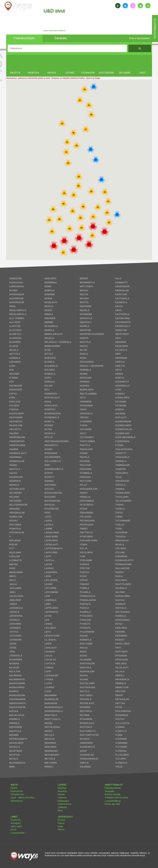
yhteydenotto (155, 29)
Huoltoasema (64, 804)
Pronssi (61, 820)
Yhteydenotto (17, 794)
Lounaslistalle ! (18, 833)
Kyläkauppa (63, 801)
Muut (60, 810)
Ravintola (62, 791)
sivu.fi (13, 830)
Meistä (14, 788)
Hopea (61, 823)
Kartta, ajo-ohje (112, 804)
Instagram (16, 823)
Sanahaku (110, 791)
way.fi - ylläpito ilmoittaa (22, 798)
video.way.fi (16, 826)
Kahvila (61, 794)
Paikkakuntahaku (113, 788)
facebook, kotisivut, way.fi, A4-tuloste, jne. (55, 31)
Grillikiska (62, 807)
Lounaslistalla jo (113, 801)
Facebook (16, 820)
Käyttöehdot (17, 791)
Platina (61, 830)
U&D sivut (54, 11)
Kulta (60, 826)
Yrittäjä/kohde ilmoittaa (116, 798)
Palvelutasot (17, 801)
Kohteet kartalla (113, 794)
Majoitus (62, 788)
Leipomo (62, 798)
